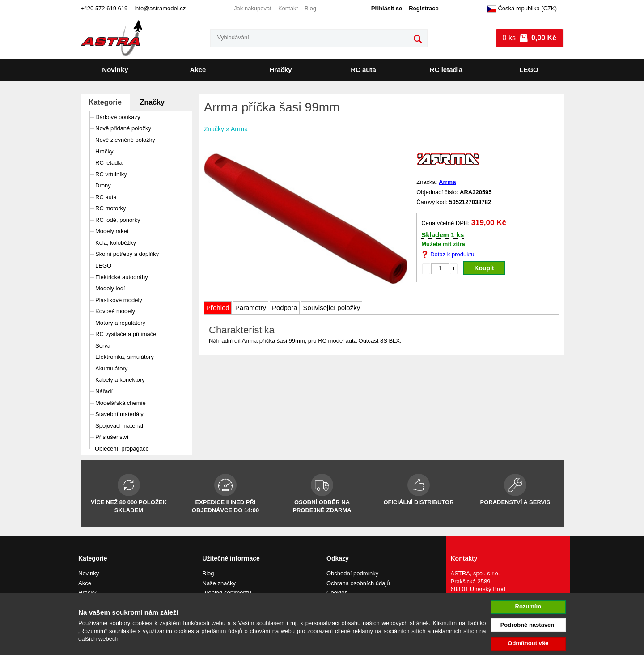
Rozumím (528, 606)
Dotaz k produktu (452, 254)
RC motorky (111, 208)
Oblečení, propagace (122, 449)
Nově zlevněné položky (125, 140)
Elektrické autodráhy (122, 277)
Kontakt (288, 8)
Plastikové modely (119, 300)
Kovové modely (115, 311)
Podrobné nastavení (528, 625)
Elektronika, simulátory (125, 357)
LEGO (529, 70)
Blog (310, 8)
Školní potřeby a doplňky (127, 254)
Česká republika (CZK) (522, 9)
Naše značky (219, 583)
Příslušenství (112, 437)
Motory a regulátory (120, 323)
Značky (152, 102)
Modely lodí (110, 288)
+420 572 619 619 (104, 8)
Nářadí (104, 391)
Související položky (332, 308)
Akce (198, 70)
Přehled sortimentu (227, 593)
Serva (103, 346)
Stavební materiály (119, 414)
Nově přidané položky (123, 128)
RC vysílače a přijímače (126, 334)
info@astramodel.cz (160, 8)
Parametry (251, 308)
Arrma (239, 129)
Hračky (280, 70)
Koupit (484, 268)
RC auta (363, 70)
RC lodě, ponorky (118, 220)
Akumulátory (111, 368)
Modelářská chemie (121, 403)
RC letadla (446, 70)
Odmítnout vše (528, 643)
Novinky (115, 70)
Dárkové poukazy (118, 117)
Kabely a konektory (120, 380)
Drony (103, 185)
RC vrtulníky (111, 174)
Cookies (337, 593)
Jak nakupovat (253, 8)
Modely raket (112, 231)
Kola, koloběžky (116, 243)
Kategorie (105, 102)
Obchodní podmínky (352, 573)
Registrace (424, 8)
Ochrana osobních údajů (358, 583)
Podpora (285, 308)
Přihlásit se (387, 8)
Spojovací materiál (119, 426)
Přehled (218, 308)
